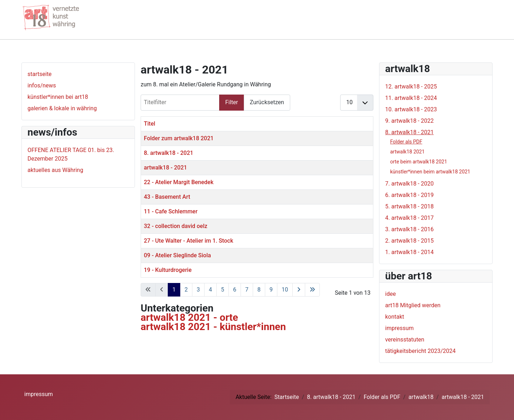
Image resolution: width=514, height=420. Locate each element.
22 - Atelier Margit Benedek (179, 182)
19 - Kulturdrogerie (168, 270)
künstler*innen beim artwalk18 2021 (430, 172)
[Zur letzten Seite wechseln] (312, 290)
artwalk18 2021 (407, 152)
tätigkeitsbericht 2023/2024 (420, 351)
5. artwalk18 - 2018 (409, 206)
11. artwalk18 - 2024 (411, 98)
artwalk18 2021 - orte (189, 317)
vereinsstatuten (405, 340)
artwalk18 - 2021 (165, 168)
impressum (399, 328)
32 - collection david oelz (176, 226)
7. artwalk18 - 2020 (409, 184)
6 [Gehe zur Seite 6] (235, 290)
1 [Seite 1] (174, 290)
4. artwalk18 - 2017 (409, 218)
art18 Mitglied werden (413, 305)
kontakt (395, 317)
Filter (232, 102)
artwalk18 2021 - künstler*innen (213, 327)
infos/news (42, 85)
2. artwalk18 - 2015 (409, 241)
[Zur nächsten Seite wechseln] (299, 290)
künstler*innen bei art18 (58, 97)
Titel (150, 124)
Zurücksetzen (267, 102)
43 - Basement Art (167, 197)
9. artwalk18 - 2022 (409, 121)
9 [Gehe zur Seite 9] (271, 290)
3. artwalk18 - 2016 (409, 229)
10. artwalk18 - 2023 (411, 109)
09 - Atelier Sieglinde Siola (177, 255)
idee (390, 294)
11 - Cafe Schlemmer (171, 211)
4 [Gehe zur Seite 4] (210, 290)
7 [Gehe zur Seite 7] (247, 290)
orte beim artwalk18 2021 (419, 162)
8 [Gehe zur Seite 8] (259, 290)
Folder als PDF (406, 142)
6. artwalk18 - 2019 (409, 195)
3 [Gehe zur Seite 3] (198, 290)
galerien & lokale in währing (62, 108)
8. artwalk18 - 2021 (168, 153)
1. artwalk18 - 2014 (409, 252)
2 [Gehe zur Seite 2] (186, 290)
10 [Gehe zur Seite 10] (285, 290)
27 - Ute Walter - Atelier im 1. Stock (188, 241)
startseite (40, 74)
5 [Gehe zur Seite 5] (223, 290)
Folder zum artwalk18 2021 (179, 138)
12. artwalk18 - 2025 (411, 87)
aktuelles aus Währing (55, 170)
